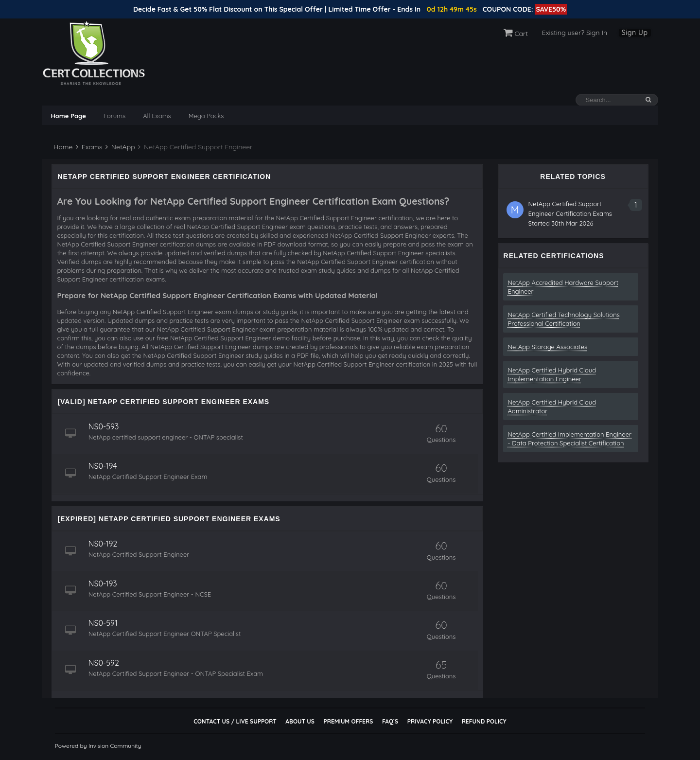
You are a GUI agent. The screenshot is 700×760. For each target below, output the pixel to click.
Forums (114, 116)
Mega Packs (206, 116)
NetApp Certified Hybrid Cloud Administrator (552, 407)
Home (62, 147)
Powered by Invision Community (98, 746)
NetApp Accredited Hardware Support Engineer (563, 287)
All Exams (157, 116)
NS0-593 (106, 426)
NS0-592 (106, 663)
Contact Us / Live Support (235, 721)
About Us (300, 721)
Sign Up (635, 33)
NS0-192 (105, 544)
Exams (89, 147)
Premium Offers (348, 721)
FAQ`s (390, 721)
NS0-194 (105, 466)
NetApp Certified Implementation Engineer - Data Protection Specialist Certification (570, 439)
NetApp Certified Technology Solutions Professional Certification (564, 319)
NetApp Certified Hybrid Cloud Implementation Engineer (552, 374)
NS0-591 (105, 623)
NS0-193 (105, 583)
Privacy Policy (430, 721)
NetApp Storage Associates (548, 347)
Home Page (68, 116)
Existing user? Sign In (575, 33)
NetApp (120, 147)
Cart (516, 34)
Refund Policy (484, 721)
